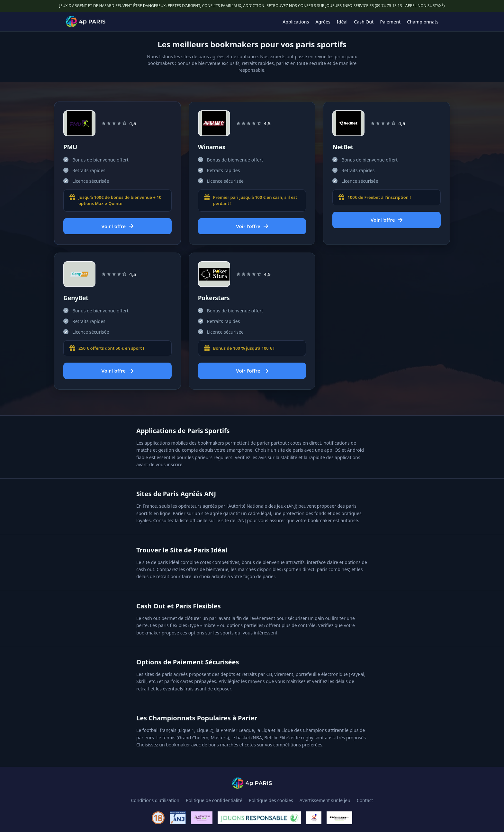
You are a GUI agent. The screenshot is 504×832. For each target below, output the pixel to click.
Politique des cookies (271, 800)
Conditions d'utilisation (155, 800)
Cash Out (364, 22)
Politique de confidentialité (214, 800)
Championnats (423, 22)
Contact (365, 800)
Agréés (323, 22)
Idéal (342, 22)
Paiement (391, 22)
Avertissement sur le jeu (325, 800)
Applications (296, 22)
